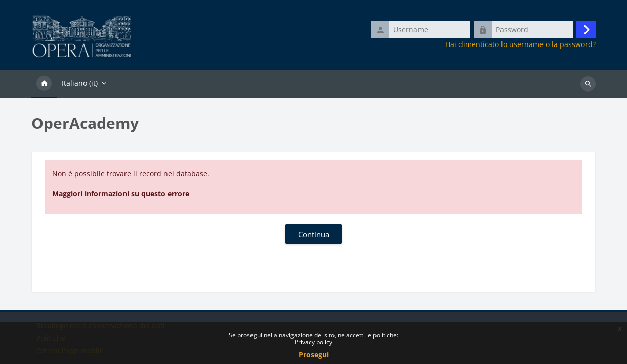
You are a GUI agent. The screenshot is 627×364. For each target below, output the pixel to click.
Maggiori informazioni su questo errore (121, 193)
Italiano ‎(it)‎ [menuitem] (80, 83)
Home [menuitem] (44, 84)
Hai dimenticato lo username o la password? (520, 44)
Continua (314, 234)
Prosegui (314, 355)
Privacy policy (313, 342)
